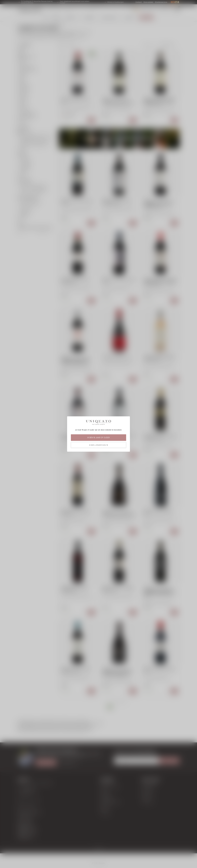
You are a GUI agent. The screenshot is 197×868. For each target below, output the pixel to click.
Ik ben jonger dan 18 (99, 445)
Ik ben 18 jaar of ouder (99, 438)
